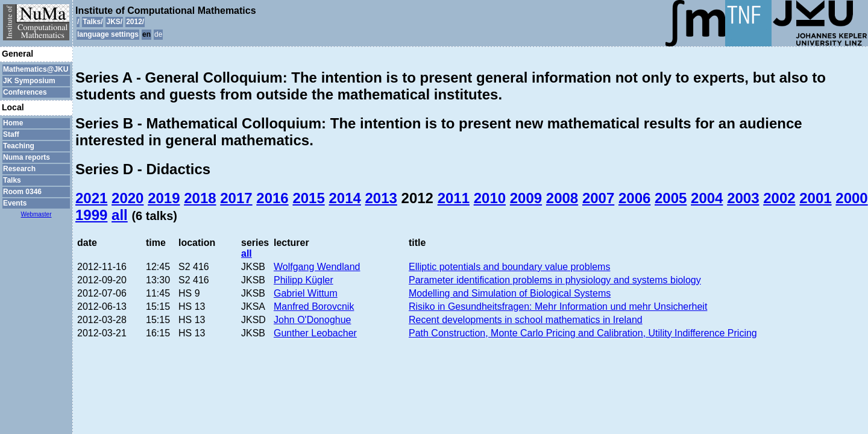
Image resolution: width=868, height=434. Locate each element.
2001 (815, 198)
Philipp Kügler (303, 280)
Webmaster (36, 214)
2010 (490, 198)
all (120, 215)
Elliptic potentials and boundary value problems (509, 267)
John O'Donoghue (312, 320)
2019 (164, 198)
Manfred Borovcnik (314, 307)
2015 (308, 198)
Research (19, 169)
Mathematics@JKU (36, 69)
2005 (671, 198)
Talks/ (93, 22)
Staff (11, 134)
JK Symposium (29, 81)
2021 (91, 198)
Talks (12, 180)
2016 (272, 198)
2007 (598, 198)
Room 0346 (22, 192)
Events (15, 203)
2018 (200, 198)
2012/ (135, 22)
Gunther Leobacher (315, 333)
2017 (236, 198)
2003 (743, 198)
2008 (562, 198)
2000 (851, 198)
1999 (91, 215)
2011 (454, 198)
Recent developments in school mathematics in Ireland (526, 320)
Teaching (19, 146)
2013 (381, 198)
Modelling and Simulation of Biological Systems (510, 293)
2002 (779, 198)
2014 (344, 198)
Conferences (25, 92)
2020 (127, 198)
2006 (634, 198)
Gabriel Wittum (306, 293)
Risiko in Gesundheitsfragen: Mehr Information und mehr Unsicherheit (558, 307)
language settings (108, 34)
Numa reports (27, 157)
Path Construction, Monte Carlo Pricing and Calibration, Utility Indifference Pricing (583, 333)
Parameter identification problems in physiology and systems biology (555, 280)
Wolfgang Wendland (317, 267)
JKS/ (114, 22)
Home (13, 123)
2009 (526, 198)
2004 (707, 198)
